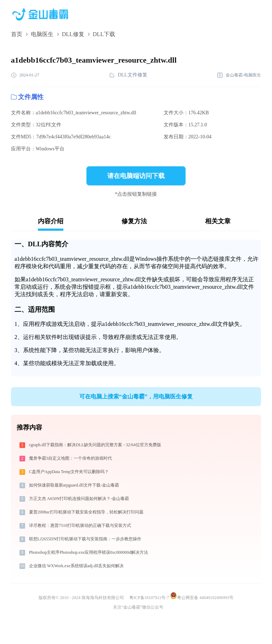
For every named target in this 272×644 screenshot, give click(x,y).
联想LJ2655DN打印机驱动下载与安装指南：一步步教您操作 (85, 539)
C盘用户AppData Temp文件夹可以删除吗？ (69, 472)
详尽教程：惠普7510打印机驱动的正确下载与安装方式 (80, 525)
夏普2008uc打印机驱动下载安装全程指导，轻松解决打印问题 (86, 512)
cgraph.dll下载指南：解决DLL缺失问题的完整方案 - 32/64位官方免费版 (95, 445)
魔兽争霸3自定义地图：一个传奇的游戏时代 (70, 458)
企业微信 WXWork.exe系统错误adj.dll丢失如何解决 (76, 566)
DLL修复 (73, 34)
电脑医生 (42, 34)
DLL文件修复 (128, 75)
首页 (17, 34)
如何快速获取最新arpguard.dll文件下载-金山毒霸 (74, 485)
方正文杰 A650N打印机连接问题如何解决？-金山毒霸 (79, 499)
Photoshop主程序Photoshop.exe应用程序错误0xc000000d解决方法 (89, 552)
